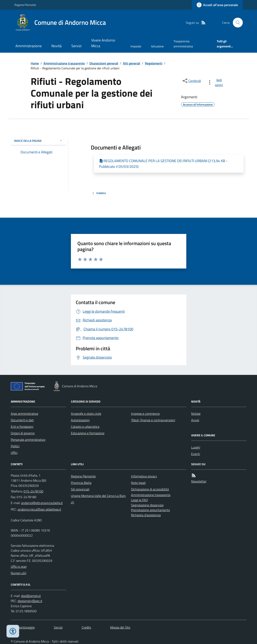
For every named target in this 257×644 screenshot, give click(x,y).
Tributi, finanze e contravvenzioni (153, 420)
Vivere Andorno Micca (103, 43)
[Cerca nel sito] (236, 23)
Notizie (196, 414)
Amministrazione (29, 46)
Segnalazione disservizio (147, 505)
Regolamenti (154, 63)
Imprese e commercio (145, 414)
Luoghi (196, 447)
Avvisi (195, 420)
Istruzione (157, 46)
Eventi (196, 454)
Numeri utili (18, 573)
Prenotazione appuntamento (150, 510)
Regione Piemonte (25, 5)
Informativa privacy (144, 476)
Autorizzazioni (80, 420)
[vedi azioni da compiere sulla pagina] (216, 82)
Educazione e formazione (88, 433)
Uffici (14, 453)
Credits (86, 627)
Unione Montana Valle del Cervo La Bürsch (98, 499)
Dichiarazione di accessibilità (150, 489)
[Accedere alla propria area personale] (217, 5)
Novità (56, 46)
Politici (15, 446)
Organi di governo (23, 433)
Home (35, 63)
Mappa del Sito (120, 627)
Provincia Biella (81, 483)
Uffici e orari (19, 567)
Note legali (138, 483)
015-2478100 (33, 491)
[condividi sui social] (191, 81)
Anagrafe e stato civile (86, 414)
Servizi (76, 46)
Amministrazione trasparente (64, 63)
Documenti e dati (22, 420)
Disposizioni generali (104, 63)
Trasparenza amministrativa (183, 44)
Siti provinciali (80, 489)
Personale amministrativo (28, 440)
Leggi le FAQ (139, 500)
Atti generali (132, 63)
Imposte (136, 46)
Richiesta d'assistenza (146, 515)
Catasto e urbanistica (85, 427)
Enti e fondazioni (22, 427)
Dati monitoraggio (23, 627)
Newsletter (199, 481)
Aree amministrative (24, 414)
